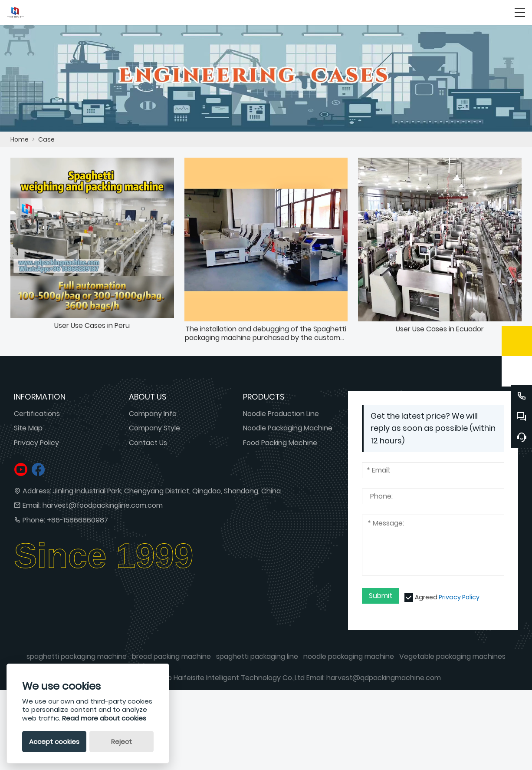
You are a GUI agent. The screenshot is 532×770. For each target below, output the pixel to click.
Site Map (28, 428)
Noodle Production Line (281, 414)
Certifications (37, 414)
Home (20, 139)
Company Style (154, 428)
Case (46, 139)
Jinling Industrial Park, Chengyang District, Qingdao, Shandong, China (167, 491)
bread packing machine (171, 656)
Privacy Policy (36, 443)
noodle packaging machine (349, 656)
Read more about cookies (104, 718)
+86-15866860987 (77, 520)
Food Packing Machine (280, 443)
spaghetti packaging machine (77, 656)
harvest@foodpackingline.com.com (103, 505)
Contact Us (148, 443)
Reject (122, 742)
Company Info (153, 414)
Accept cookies (54, 742)
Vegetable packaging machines (452, 656)
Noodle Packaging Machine (288, 428)
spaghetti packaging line (257, 656)
